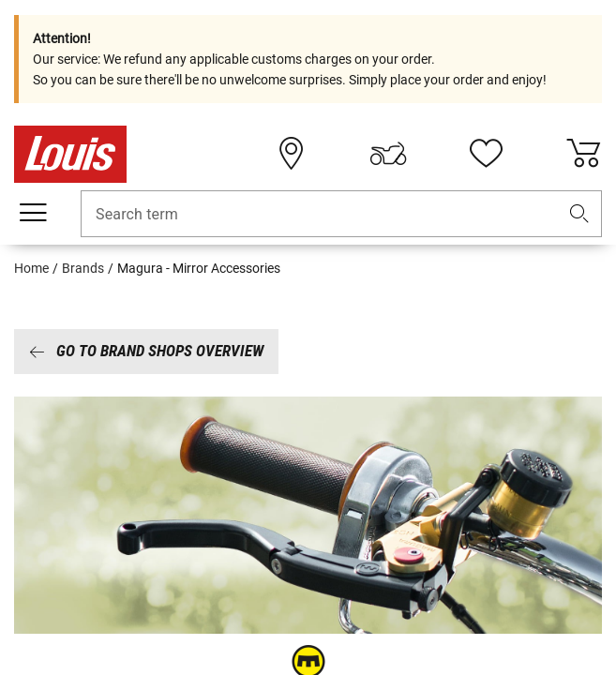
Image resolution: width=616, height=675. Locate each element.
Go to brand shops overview (146, 351)
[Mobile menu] (33, 213)
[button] (579, 214)
